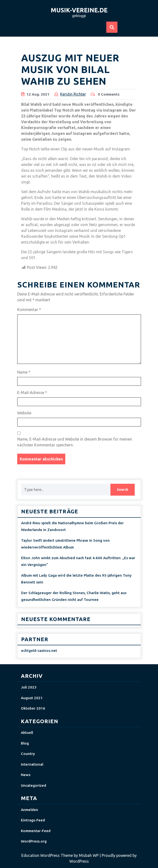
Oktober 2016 (33, 708)
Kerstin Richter (73, 94)
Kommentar (29, 310)
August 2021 (32, 698)
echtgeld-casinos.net (39, 651)
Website (24, 413)
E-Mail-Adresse (32, 393)
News (26, 775)
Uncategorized (33, 785)
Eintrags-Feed (33, 820)
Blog (25, 743)
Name (24, 372)
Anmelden (29, 810)
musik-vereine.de (79, 10)
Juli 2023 (29, 687)
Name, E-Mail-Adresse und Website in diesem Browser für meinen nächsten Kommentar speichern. (75, 442)
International (32, 764)
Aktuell (27, 733)
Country (28, 754)
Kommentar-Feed (36, 831)
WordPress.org (34, 841)
